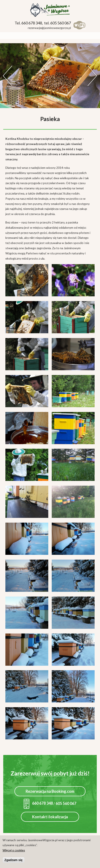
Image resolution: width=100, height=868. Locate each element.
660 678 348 (38, 803)
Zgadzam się (14, 860)
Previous (8, 76)
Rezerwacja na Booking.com (50, 791)
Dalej (92, 76)
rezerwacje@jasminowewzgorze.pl (49, 28)
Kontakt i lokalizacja (50, 817)
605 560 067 (66, 803)
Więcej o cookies (14, 850)
